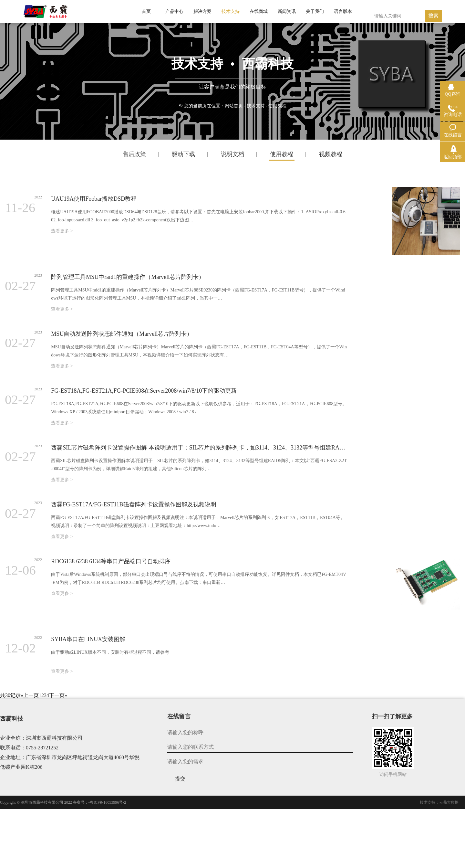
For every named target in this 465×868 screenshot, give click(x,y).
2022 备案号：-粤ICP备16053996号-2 (95, 802)
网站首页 (234, 106)
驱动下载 (183, 154)
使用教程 (282, 154)
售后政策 (134, 154)
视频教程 (331, 154)
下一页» (58, 695)
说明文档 (232, 154)
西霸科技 (12, 719)
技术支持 (256, 106)
